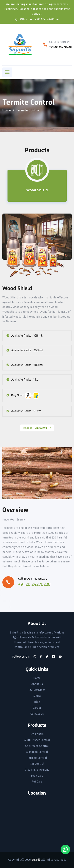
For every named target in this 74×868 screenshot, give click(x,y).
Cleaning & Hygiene (37, 770)
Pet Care (37, 782)
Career (37, 708)
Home (7, 110)
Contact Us (37, 714)
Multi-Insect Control (37, 740)
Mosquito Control (37, 752)
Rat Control (37, 764)
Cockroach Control (37, 746)
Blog (37, 702)
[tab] (37, 186)
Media (37, 696)
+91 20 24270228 (60, 47)
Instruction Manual (37, 428)
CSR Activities (37, 690)
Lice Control (37, 734)
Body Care (37, 776)
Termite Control (37, 758)
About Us (37, 684)
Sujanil (36, 860)
